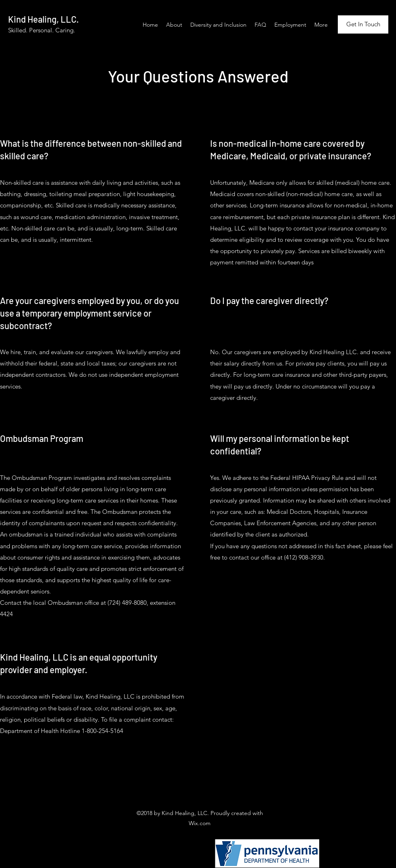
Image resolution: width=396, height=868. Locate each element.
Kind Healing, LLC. (43, 19)
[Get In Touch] (363, 24)
